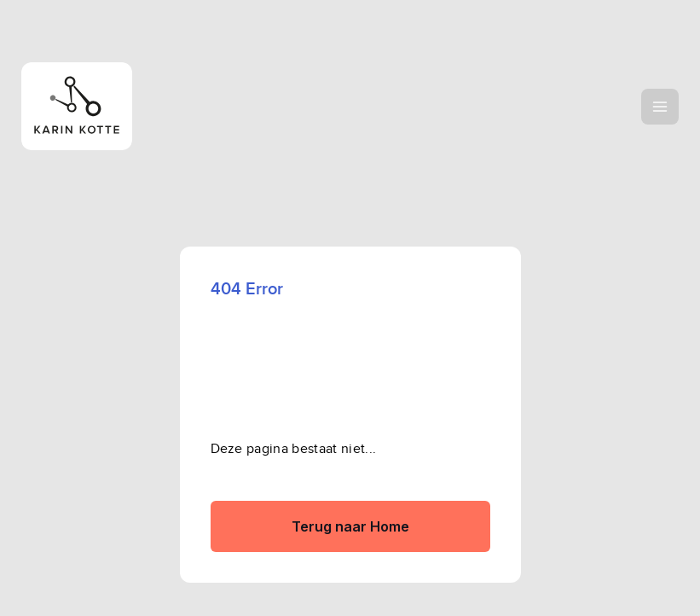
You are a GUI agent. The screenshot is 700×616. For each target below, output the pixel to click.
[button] (660, 107)
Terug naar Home (350, 526)
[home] (134, 106)
